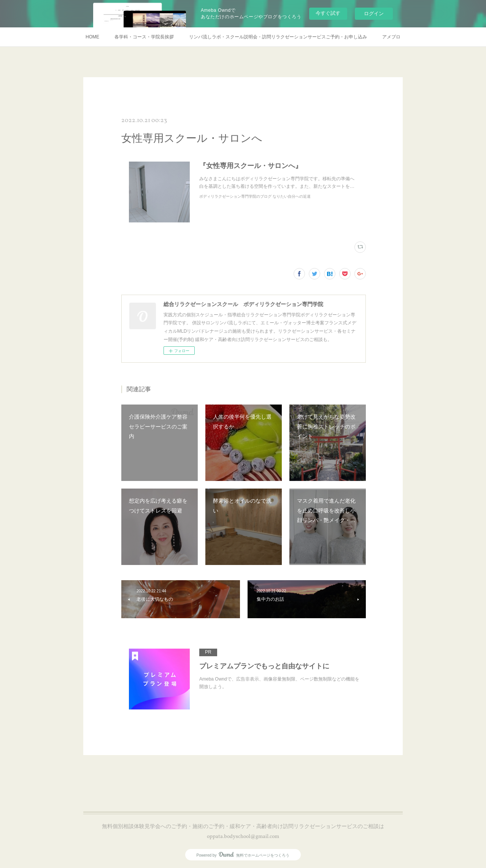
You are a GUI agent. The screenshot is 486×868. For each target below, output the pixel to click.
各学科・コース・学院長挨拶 (144, 37)
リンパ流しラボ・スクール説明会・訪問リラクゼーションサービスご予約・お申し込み (278, 37)
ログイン (374, 13)
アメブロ (391, 37)
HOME (92, 37)
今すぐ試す (328, 13)
